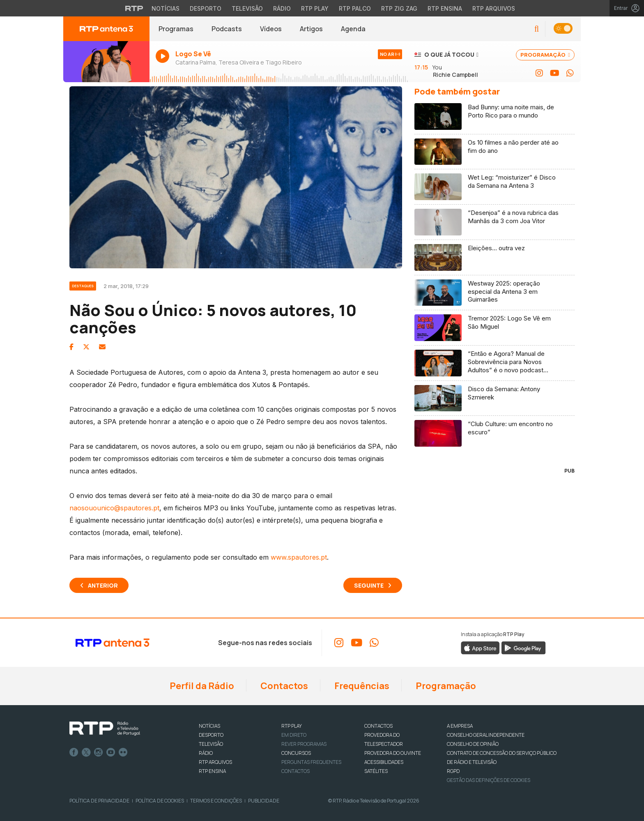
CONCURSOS (296, 753)
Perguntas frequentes (311, 762)
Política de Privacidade (99, 801)
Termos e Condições (216, 801)
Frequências (361, 686)
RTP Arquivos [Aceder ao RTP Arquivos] (494, 8)
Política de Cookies (160, 801)
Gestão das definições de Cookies (489, 780)
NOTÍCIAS (209, 726)
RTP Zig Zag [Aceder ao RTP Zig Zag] (399, 8)
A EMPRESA (460, 726)
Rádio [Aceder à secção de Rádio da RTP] (282, 8)
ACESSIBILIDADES (384, 762)
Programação (445, 686)
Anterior (103, 585)
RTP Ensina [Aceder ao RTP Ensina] (445, 8)
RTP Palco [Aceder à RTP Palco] (355, 8)
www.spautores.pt (299, 557)
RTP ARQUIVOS (215, 762)
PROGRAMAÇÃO (545, 55)
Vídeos (271, 29)
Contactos (283, 686)
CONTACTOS (378, 726)
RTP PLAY (292, 726)
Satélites (376, 771)
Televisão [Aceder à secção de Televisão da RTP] (247, 8)
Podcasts (227, 29)
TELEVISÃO (211, 744)
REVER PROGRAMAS (304, 744)
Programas (176, 29)
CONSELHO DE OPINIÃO (473, 744)
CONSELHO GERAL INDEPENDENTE (486, 735)
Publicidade (264, 801)
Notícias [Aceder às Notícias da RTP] (166, 8)
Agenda (353, 29)
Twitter (86, 752)
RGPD (453, 771)
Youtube (111, 752)
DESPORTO (211, 735)
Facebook (74, 752)
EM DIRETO (294, 735)
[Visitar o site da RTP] (134, 8)
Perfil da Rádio (201, 686)
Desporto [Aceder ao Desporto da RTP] (206, 8)
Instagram (99, 752)
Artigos (311, 29)
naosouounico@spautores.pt (114, 508)
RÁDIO (206, 753)
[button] (537, 29)
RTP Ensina (212, 771)
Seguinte (369, 585)
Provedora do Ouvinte (393, 753)
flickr (123, 752)
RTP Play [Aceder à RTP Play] (315, 8)
